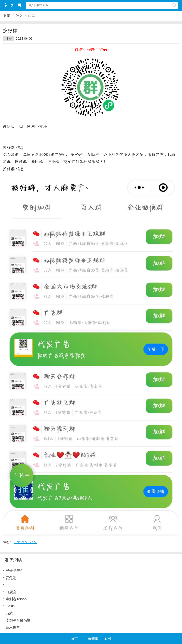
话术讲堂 (13, 627)
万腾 (9, 613)
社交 (19, 16)
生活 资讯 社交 (25, 542)
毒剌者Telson (16, 599)
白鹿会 (11, 592)
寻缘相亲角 (15, 571)
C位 (9, 585)
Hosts (10, 606)
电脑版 (93, 639)
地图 (108, 639)
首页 (7, 16)
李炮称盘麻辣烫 (18, 620)
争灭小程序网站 (13, 5)
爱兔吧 (11, 578)
